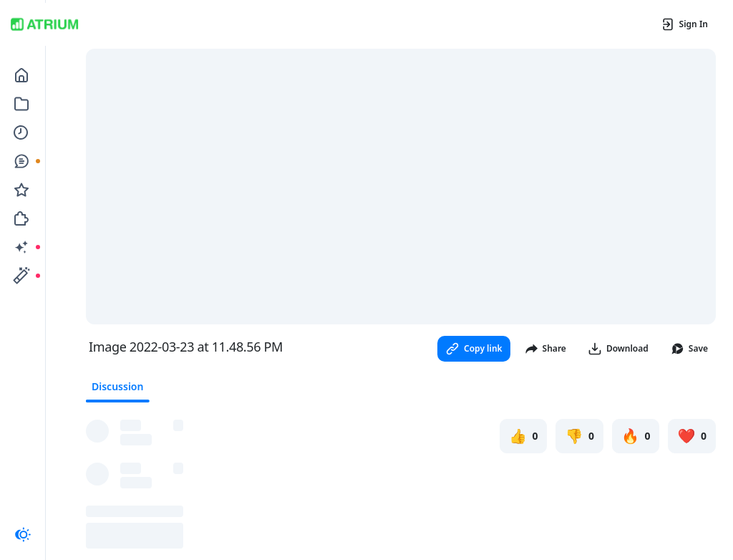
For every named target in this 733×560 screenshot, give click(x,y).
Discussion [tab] (117, 386)
